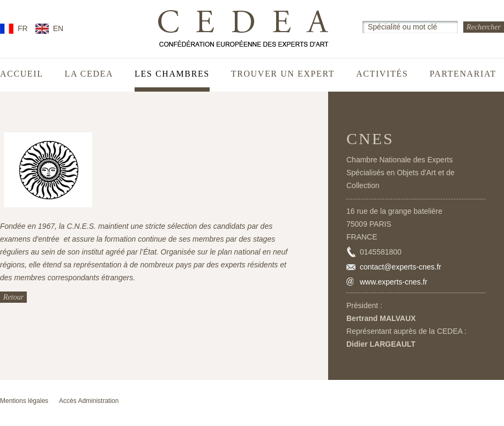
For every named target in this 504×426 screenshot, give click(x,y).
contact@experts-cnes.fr (401, 267)
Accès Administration (89, 401)
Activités (382, 74)
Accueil (22, 74)
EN (58, 28)
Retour (13, 297)
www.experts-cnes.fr (394, 282)
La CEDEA (89, 74)
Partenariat (463, 74)
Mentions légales (24, 401)
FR (23, 28)
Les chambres (172, 74)
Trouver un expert (283, 74)
